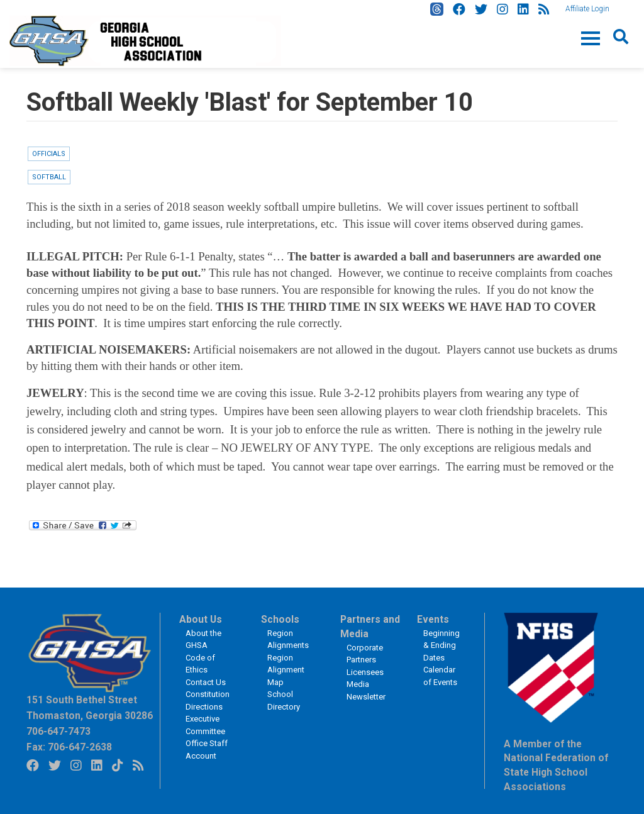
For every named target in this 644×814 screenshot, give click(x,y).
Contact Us (206, 682)
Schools (280, 620)
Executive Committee (205, 725)
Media (358, 684)
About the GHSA (203, 639)
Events (433, 620)
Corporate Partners (365, 654)
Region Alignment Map (286, 670)
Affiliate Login (587, 9)
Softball (49, 177)
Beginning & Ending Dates (441, 645)
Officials (49, 154)
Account (201, 756)
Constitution (208, 694)
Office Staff (207, 743)
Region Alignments (288, 639)
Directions (204, 707)
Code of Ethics (200, 664)
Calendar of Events (440, 676)
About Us (201, 620)
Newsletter (366, 697)
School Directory (284, 700)
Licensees (365, 672)
